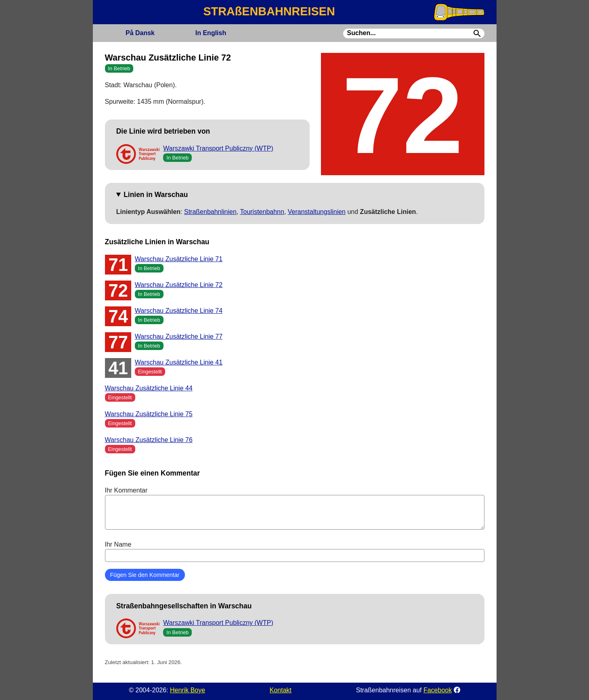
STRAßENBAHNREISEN (269, 11)
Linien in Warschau (156, 195)
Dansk (140, 33)
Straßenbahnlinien (210, 212)
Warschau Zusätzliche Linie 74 (179, 311)
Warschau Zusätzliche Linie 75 (149, 414)
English (211, 33)
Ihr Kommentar (295, 508)
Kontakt (281, 690)
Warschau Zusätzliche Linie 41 (179, 362)
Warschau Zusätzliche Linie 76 (149, 440)
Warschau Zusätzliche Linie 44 (149, 388)
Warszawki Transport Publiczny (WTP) (218, 148)
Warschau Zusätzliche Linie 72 (179, 285)
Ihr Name (295, 551)
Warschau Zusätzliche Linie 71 (179, 259)
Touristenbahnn (262, 212)
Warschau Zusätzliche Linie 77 (179, 336)
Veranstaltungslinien (317, 212)
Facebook (438, 690)
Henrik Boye (188, 690)
